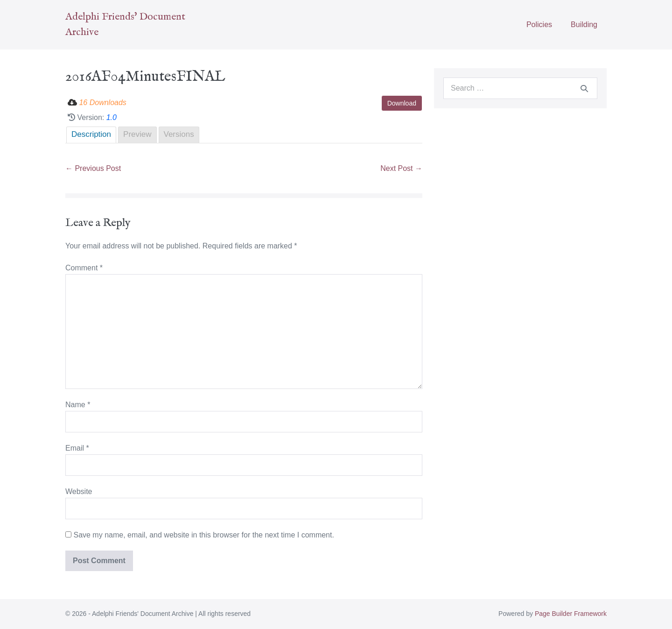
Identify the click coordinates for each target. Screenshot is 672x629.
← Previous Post (93, 168)
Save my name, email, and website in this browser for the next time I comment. (203, 535)
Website (79, 491)
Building (584, 25)
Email (77, 448)
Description (91, 134)
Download (402, 103)
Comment (84, 268)
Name (78, 405)
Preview (137, 134)
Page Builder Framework (571, 614)
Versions (179, 134)
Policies (539, 25)
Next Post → (401, 168)
